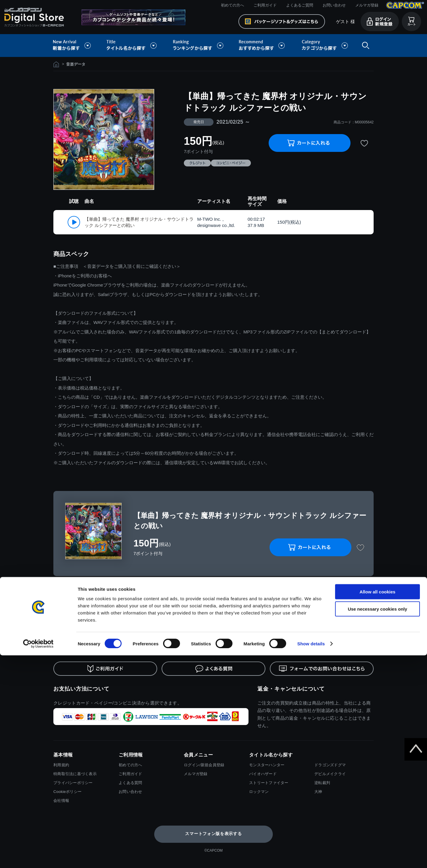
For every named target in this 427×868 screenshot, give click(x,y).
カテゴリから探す (325, 46)
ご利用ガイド (265, 5)
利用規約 (61, 765)
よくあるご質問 (300, 5)
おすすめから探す (263, 46)
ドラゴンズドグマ (330, 765)
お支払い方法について (81, 689)
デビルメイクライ (330, 774)
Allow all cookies (378, 804)
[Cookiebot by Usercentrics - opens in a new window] (38, 856)
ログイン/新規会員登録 (204, 765)
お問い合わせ (334, 5)
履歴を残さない (351, 592)
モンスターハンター (267, 765)
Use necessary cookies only (377, 822)
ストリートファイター (269, 783)
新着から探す (76, 46)
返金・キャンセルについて (291, 689)
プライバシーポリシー (73, 783)
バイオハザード (263, 774)
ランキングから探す (199, 46)
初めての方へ (232, 5)
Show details (311, 856)
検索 (364, 46)
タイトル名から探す (132, 46)
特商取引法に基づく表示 (75, 774)
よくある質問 (130, 783)
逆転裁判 (322, 783)
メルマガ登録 (367, 5)
